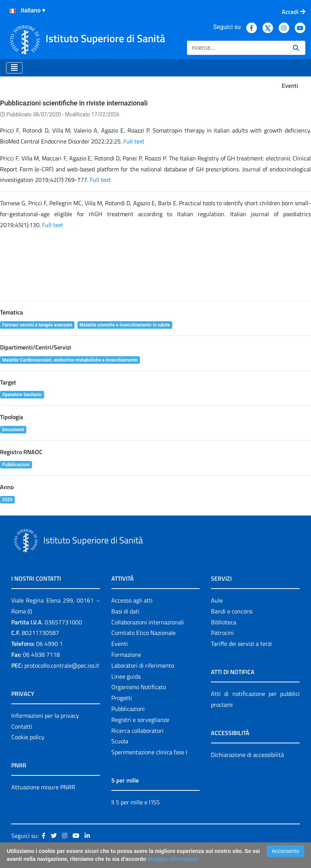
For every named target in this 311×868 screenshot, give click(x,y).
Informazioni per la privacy (45, 715)
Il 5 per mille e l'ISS (136, 802)
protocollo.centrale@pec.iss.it (62, 665)
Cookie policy (28, 737)
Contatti (22, 726)
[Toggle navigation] (14, 68)
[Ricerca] (237, 48)
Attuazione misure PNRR (43, 787)
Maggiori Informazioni (173, 859)
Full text (134, 141)
